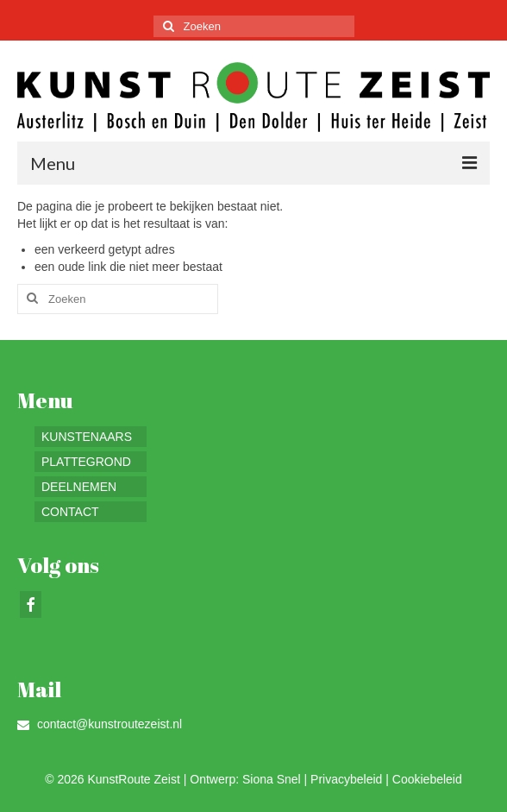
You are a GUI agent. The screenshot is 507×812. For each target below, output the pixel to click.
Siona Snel (272, 779)
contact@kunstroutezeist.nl (100, 724)
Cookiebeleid (427, 779)
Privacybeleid (346, 779)
